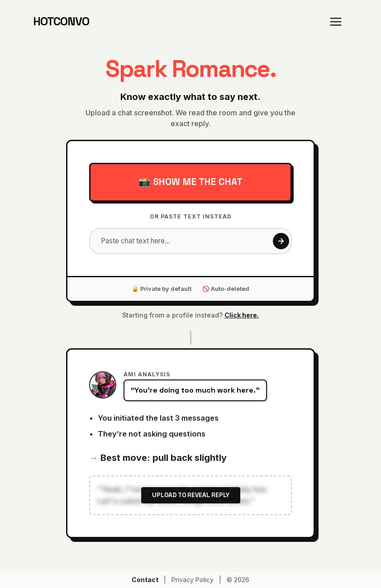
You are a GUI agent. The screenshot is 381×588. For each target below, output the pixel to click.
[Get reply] (281, 241)
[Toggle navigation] (336, 22)
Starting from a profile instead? (190, 315)
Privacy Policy (193, 580)
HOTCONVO (61, 21)
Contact (145, 580)
